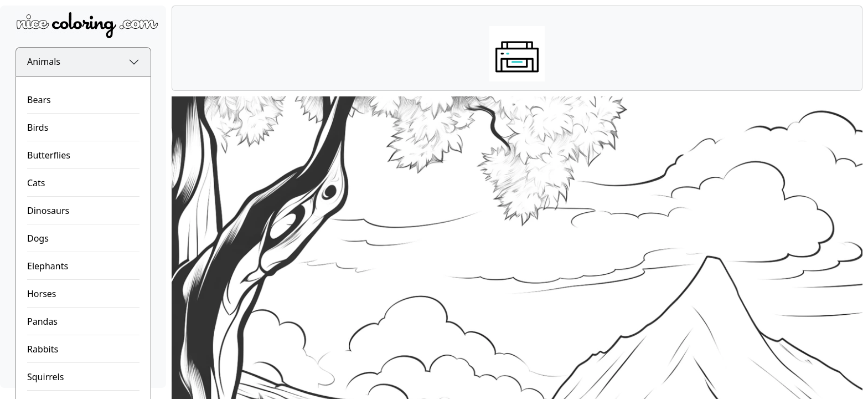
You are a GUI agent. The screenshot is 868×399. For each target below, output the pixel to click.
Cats (36, 183)
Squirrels (45, 377)
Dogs (38, 238)
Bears (39, 100)
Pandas (42, 321)
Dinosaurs (48, 211)
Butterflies (49, 155)
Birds (38, 127)
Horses (42, 294)
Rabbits (43, 349)
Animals (44, 62)
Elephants (48, 266)
